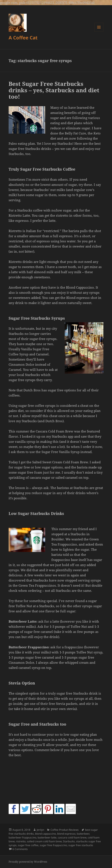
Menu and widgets (99, 32)
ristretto (21, 841)
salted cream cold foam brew (44, 841)
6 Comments (20, 849)
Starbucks (69, 841)
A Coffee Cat (23, 37)
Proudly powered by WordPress (28, 862)
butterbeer (83, 834)
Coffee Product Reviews (65, 830)
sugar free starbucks (81, 845)
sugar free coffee (28, 845)
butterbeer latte (47, 837)
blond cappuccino (45, 834)
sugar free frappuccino (53, 845)
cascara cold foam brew (72, 837)
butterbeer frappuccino (22, 837)
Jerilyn (40, 830)
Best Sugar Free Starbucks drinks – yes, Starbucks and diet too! (54, 90)
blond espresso (66, 834)
